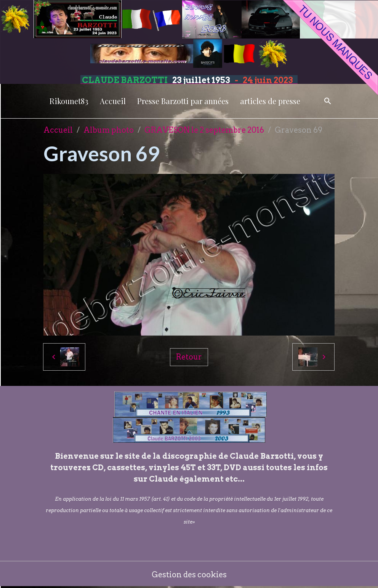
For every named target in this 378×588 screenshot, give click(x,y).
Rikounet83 (69, 101)
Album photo (109, 130)
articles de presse (270, 101)
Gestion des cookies (189, 575)
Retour (189, 357)
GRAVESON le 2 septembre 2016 (204, 130)
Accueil (113, 101)
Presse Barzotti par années (183, 101)
